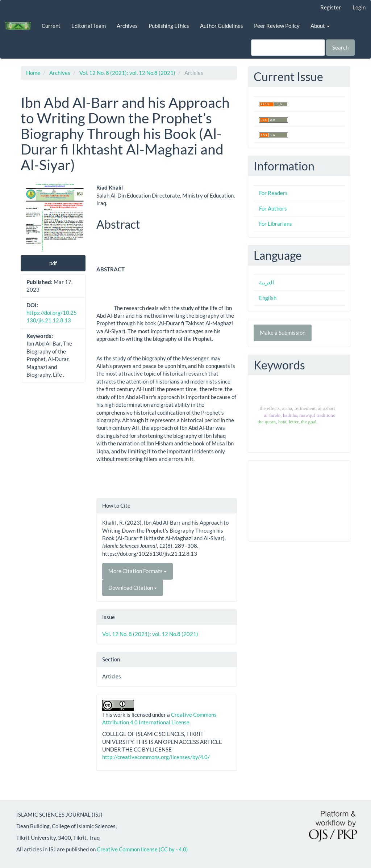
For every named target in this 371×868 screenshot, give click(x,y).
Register (331, 7)
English (268, 298)
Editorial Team (89, 26)
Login (359, 7)
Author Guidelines (222, 26)
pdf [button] (53, 263)
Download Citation (133, 588)
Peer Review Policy (277, 26)
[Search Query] (288, 48)
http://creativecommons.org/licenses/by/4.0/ (156, 757)
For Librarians (276, 224)
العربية (266, 282)
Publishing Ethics (169, 26)
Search (340, 47)
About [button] (320, 26)
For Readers (273, 193)
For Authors (273, 208)
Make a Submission (283, 333)
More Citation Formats (137, 571)
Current (51, 26)
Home (33, 73)
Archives (127, 26)
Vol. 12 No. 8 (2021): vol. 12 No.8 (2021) (127, 73)
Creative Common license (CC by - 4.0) (142, 849)
